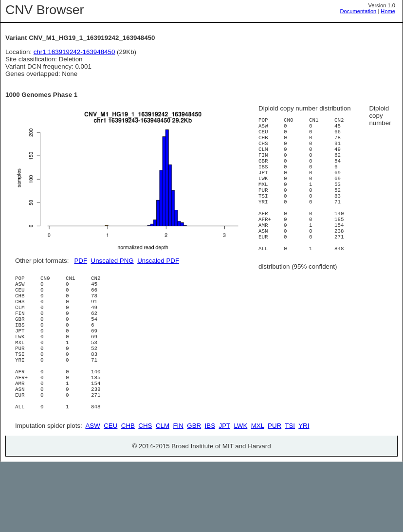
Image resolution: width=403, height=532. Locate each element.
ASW (92, 496)
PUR (275, 496)
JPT (225, 496)
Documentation (358, 11)
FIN (178, 496)
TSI (290, 496)
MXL (258, 496)
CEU (110, 496)
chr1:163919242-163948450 (74, 52)
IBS (210, 496)
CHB (128, 496)
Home (388, 11)
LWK (240, 496)
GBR (194, 496)
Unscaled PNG (112, 261)
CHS (145, 496)
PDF (81, 261)
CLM (163, 496)
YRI (304, 496)
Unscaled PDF (158, 261)
